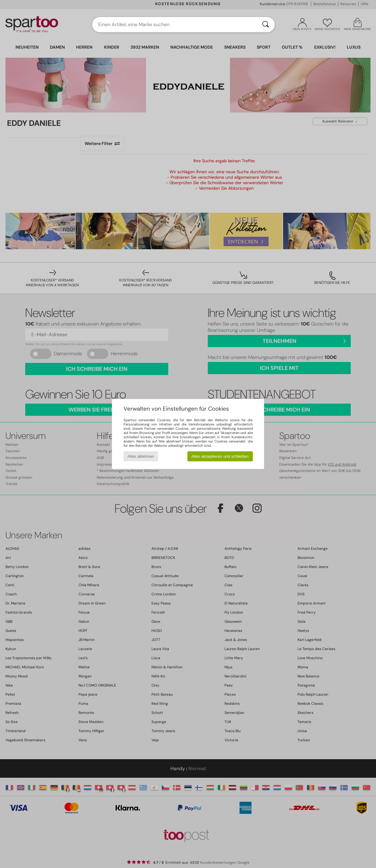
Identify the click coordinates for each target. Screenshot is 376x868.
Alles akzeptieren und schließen (220, 456)
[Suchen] (266, 25)
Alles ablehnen (141, 456)
